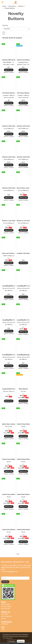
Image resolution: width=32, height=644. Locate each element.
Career (4, 618)
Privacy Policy (24, 636)
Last (18, 554)
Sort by (6, 25)
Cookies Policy (9, 638)
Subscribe (5, 582)
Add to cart (9, 70)
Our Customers (7, 616)
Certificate (5, 624)
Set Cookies (12, 641)
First (14, 554)
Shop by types (6, 606)
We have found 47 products (12, 38)
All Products (6, 604)
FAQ (3, 629)
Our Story (5, 614)
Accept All (21, 641)
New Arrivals (6, 609)
